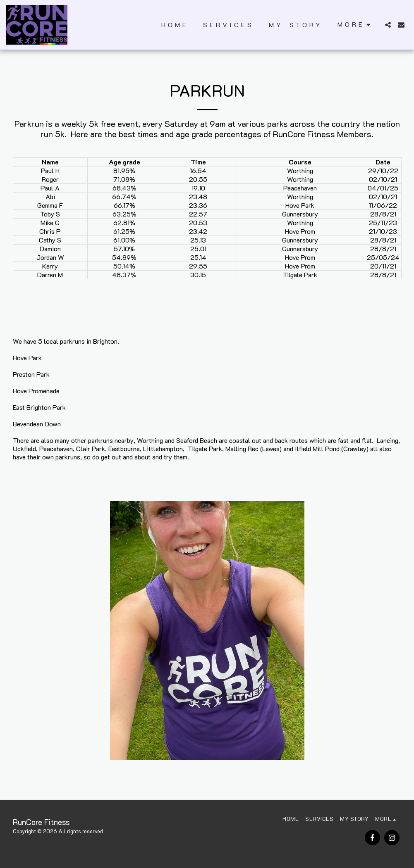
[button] (388, 25)
